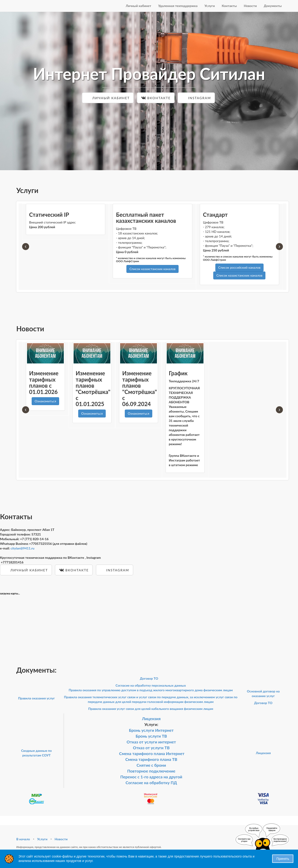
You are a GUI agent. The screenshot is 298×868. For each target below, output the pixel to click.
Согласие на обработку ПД (151, 783)
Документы (273, 6)
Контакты (229, 6)
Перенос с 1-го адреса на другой (151, 777)
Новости (250, 6)
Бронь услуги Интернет (151, 730)
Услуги (210, 6)
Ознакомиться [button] (45, 401)
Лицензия (151, 719)
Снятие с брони (151, 765)
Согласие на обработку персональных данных (151, 685)
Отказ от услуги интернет (151, 742)
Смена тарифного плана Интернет (152, 754)
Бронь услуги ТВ (151, 736)
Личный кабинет (139, 6)
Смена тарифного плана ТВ (151, 759)
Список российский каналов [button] (239, 267)
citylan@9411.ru (23, 548)
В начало (23, 839)
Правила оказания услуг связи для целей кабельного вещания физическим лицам (151, 709)
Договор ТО (149, 678)
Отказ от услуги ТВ (151, 748)
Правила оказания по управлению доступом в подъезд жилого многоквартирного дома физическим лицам (151, 690)
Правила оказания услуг (37, 698)
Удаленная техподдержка (178, 6)
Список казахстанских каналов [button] (152, 269)
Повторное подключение (151, 771)
